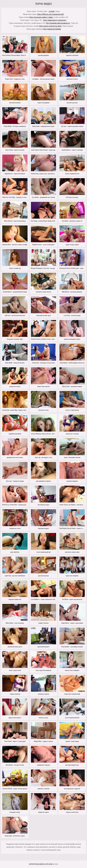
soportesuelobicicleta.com (40, 864)
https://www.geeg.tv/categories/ (55, 20)
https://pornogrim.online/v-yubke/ (41, 17)
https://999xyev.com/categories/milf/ (51, 14)
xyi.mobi (52, 11)
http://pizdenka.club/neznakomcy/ (58, 23)
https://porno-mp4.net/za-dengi (50, 26)
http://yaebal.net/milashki (52, 29)
